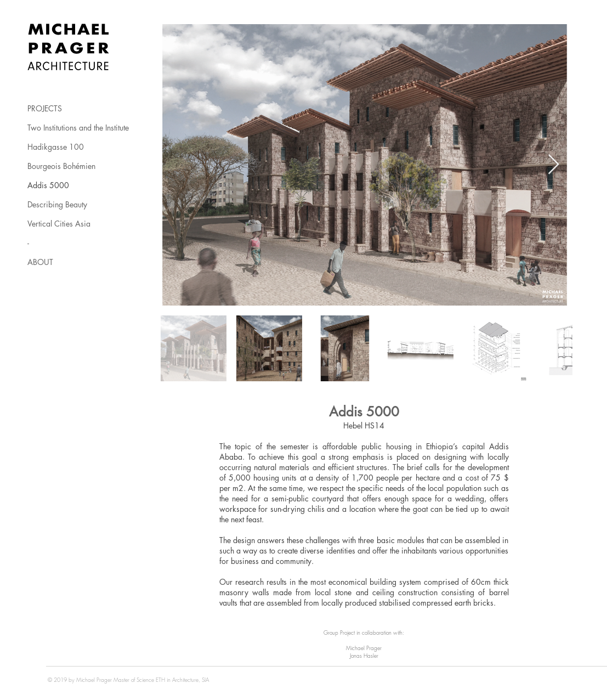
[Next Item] (554, 165)
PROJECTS (45, 108)
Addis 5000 (48, 185)
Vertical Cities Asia (59, 224)
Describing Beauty (57, 204)
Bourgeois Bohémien (61, 166)
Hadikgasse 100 (56, 147)
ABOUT (40, 262)
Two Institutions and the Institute (78, 128)
